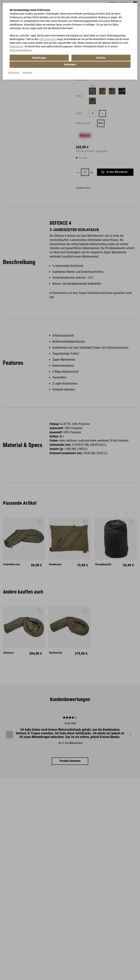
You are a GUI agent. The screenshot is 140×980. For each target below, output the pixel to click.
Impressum (27, 65)
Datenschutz (14, 65)
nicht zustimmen (48, 39)
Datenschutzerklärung (21, 50)
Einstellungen (16, 46)
